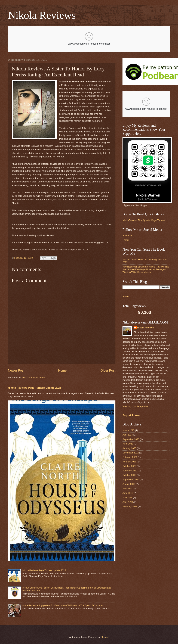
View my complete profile (135, 406)
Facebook (128, 236)
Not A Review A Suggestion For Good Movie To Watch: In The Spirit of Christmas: (63, 605)
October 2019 (129, 475)
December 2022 (131, 453)
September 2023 (131, 439)
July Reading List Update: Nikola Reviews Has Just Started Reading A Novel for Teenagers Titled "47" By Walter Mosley (146, 269)
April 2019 (128, 502)
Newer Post (16, 371)
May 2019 (128, 497)
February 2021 (130, 457)
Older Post (108, 371)
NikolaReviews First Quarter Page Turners (144, 220)
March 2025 (128, 430)
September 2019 (131, 480)
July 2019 (127, 489)
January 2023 (129, 448)
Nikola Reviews (42, 15)
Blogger (105, 637)
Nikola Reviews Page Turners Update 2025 (35, 388)
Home (62, 371)
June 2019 (128, 493)
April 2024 (128, 435)
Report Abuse (131, 415)
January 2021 (129, 462)
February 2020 (130, 471)
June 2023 (128, 444)
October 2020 (129, 466)
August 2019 (129, 484)
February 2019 (130, 506)
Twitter (126, 240)
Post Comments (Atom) (34, 377)
